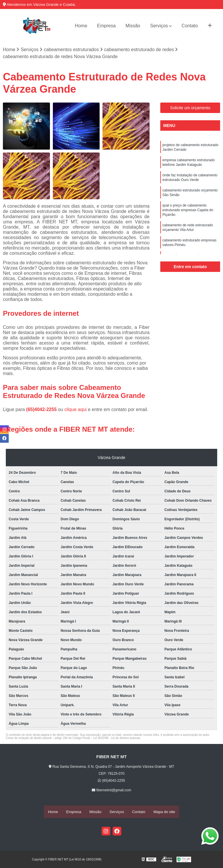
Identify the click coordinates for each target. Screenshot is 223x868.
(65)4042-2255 (42, 410)
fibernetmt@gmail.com (111, 791)
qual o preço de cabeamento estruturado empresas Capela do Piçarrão (188, 216)
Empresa (106, 26)
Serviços (159, 26)
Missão (133, 26)
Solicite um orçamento (190, 108)
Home (81, 26)
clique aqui (76, 410)
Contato (190, 26)
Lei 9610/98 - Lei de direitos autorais (117, 739)
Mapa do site (164, 812)
